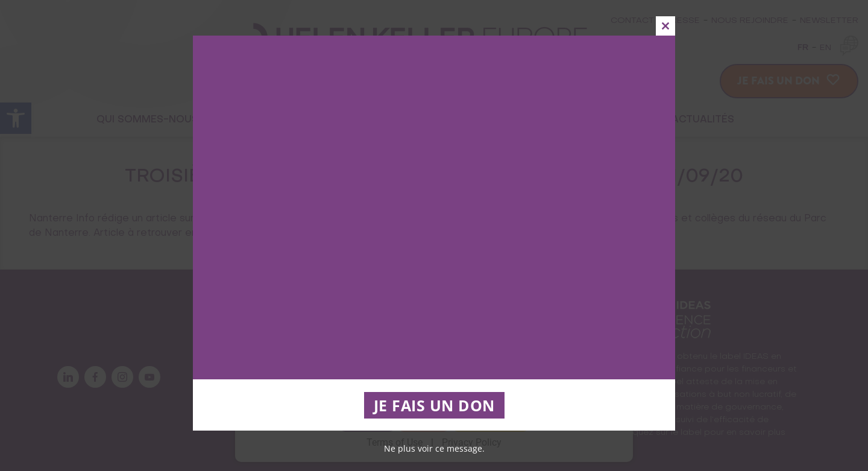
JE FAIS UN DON (434, 405)
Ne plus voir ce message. (434, 448)
